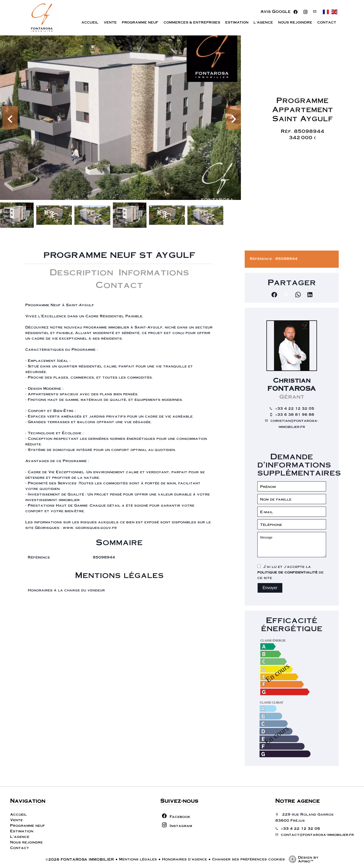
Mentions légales (138, 859)
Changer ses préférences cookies (248, 859)
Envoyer (270, 588)
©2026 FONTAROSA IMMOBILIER (80, 859)
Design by (302, 859)
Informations (154, 272)
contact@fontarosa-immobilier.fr (317, 834)
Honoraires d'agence (185, 859)
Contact (119, 284)
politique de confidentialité (287, 572)
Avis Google (276, 12)
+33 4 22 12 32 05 (295, 408)
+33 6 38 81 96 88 (295, 414)
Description (82, 272)
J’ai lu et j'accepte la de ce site (290, 572)
